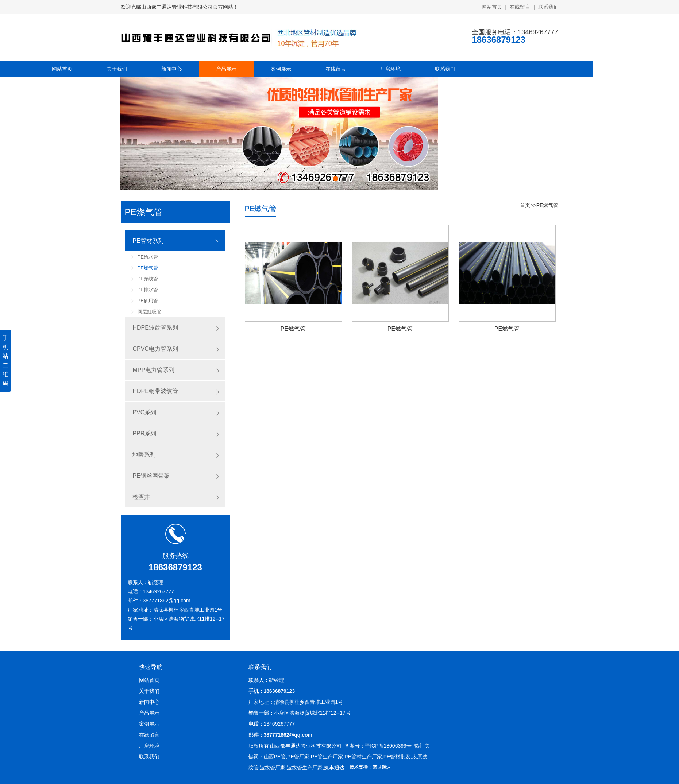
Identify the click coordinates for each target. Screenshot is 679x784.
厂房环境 (291, 69)
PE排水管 (148, 290)
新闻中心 (72, 69)
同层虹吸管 (149, 312)
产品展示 (127, 69)
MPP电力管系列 (153, 370)
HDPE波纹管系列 (155, 328)
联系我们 (548, 7)
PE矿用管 (148, 301)
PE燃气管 (148, 268)
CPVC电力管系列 (155, 349)
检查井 (141, 497)
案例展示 (182, 69)
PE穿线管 (148, 279)
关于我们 (149, 691)
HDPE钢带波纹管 (155, 391)
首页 (525, 205)
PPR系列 (144, 433)
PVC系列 (144, 412)
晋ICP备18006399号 (388, 746)
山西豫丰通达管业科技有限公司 (306, 746)
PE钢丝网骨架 (151, 476)
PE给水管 (148, 257)
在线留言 (521, 7)
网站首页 (493, 7)
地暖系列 (144, 455)
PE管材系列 (148, 241)
